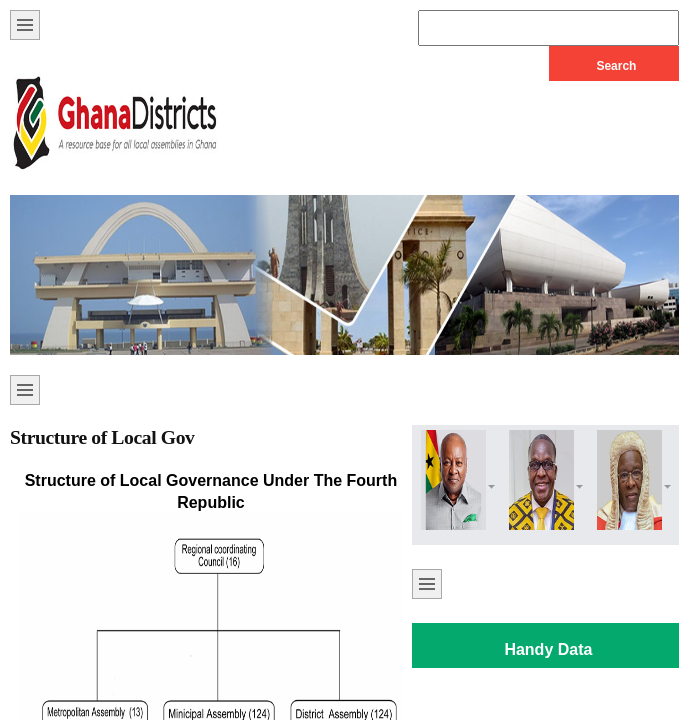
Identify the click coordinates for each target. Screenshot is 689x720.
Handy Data (548, 649)
